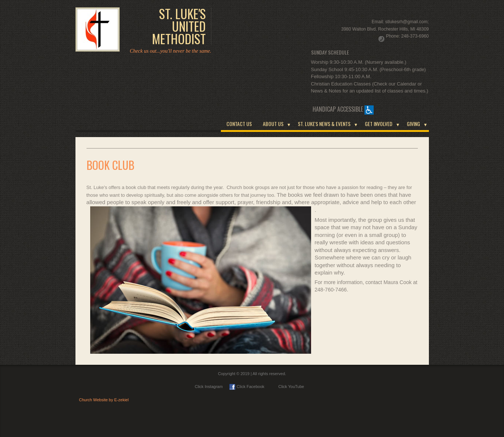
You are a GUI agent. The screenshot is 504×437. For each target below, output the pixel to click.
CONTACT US (239, 124)
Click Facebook (247, 387)
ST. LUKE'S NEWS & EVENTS (324, 124)
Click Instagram (209, 387)
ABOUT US (273, 124)
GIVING (413, 124)
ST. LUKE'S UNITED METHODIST (179, 26)
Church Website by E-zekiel (104, 400)
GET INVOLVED (379, 124)
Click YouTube (288, 387)
